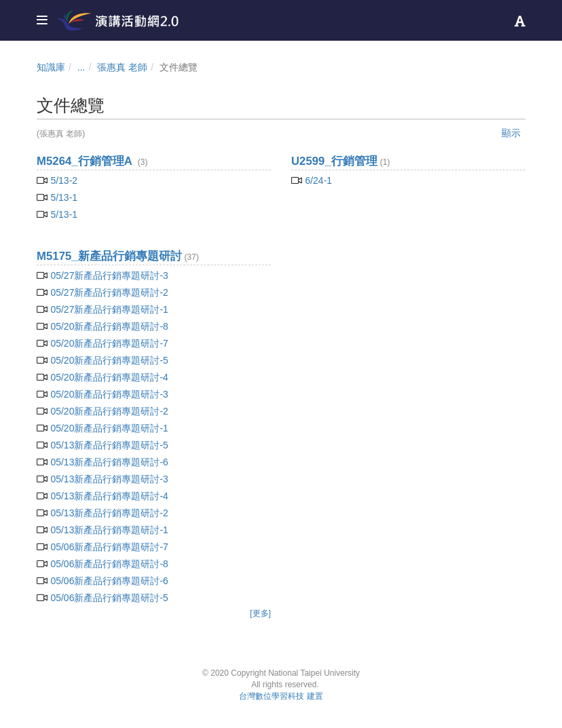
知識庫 (51, 67)
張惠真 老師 (122, 67)
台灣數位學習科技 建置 (281, 696)
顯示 (511, 133)
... (81, 67)
